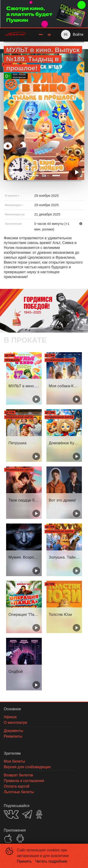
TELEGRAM (27, 814)
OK (39, 814)
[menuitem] (41, 35)
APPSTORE (8, 839)
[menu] (38, 35)
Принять (24, 861)
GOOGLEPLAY (20, 839)
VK (11, 814)
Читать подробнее (51, 861)
